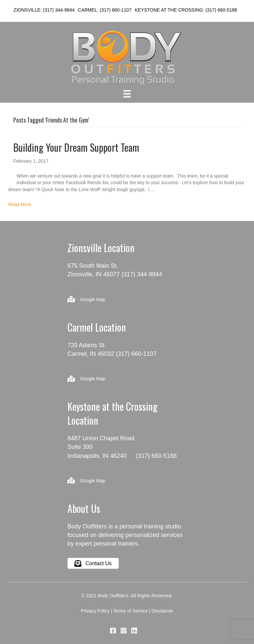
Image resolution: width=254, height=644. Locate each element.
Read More (20, 204)
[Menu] (127, 94)
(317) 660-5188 (221, 10)
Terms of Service (131, 611)
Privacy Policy (95, 611)
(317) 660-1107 (116, 10)
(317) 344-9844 (59, 10)
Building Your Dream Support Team (76, 147)
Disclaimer (162, 611)
